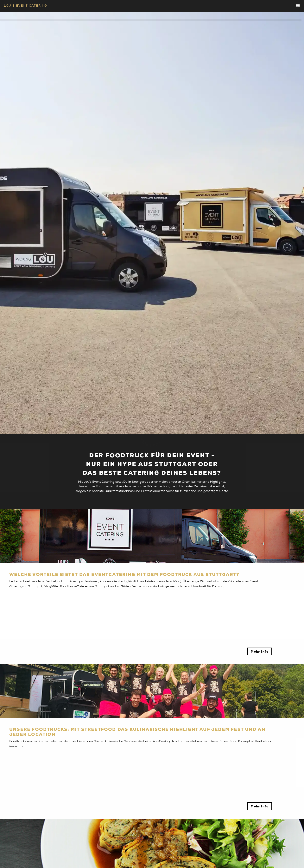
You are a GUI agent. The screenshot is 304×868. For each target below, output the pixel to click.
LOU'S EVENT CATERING (25, 6)
